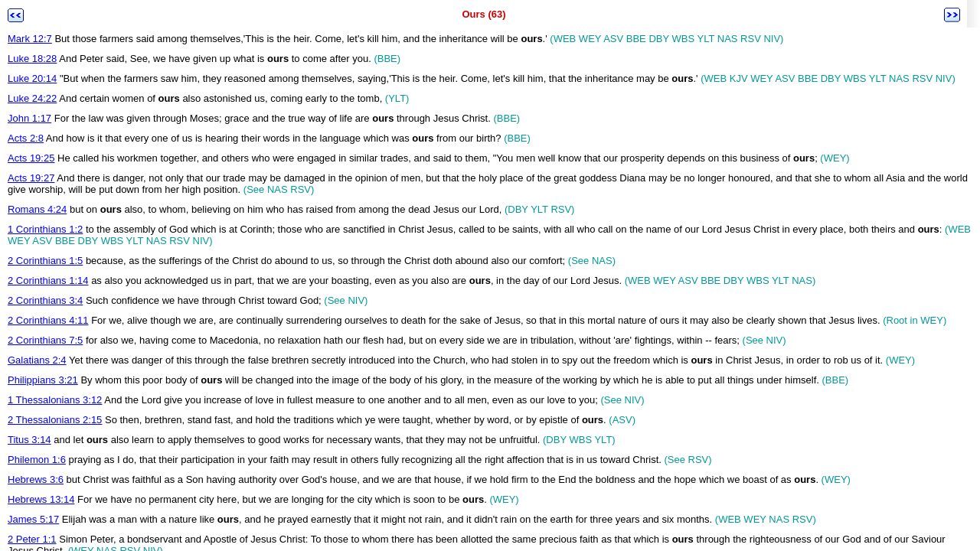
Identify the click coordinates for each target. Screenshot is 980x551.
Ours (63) (483, 14)
